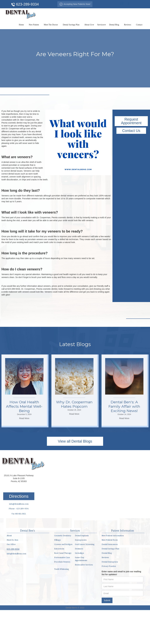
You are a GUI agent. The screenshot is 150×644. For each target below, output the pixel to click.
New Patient (34, 25)
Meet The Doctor (51, 25)
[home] (21, 14)
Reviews (128, 25)
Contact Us (131, 131)
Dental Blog (114, 25)
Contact (139, 25)
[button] (88, 25)
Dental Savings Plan (71, 25)
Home (21, 25)
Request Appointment (131, 121)
